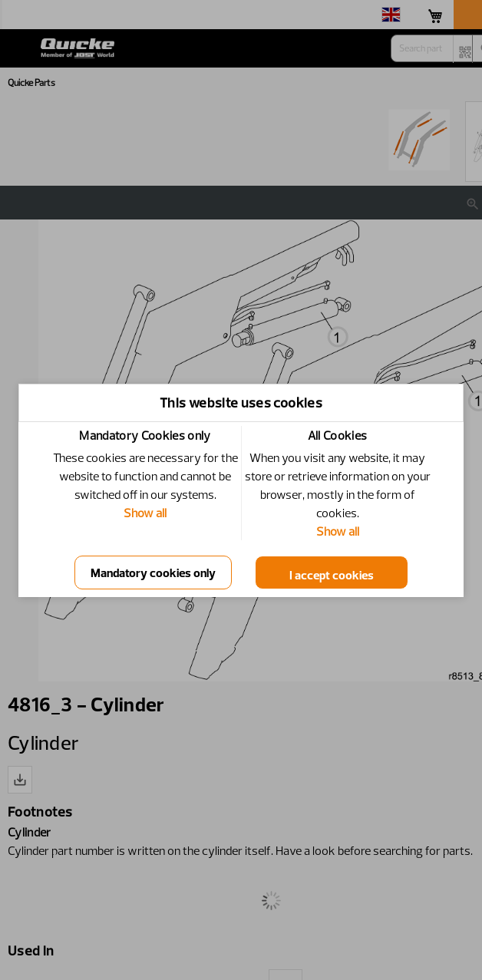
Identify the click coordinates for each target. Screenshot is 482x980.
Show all (145, 513)
